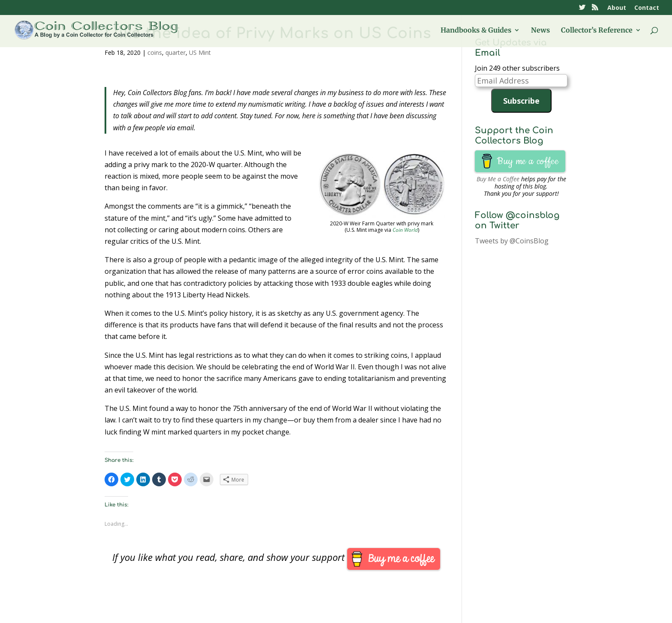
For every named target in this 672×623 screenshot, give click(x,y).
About (617, 8)
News (540, 31)
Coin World (405, 230)
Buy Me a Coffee (498, 179)
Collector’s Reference (597, 31)
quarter (175, 52)
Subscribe (521, 101)
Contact (647, 8)
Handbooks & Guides (476, 31)
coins (155, 52)
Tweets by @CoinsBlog (512, 241)
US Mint (200, 52)
